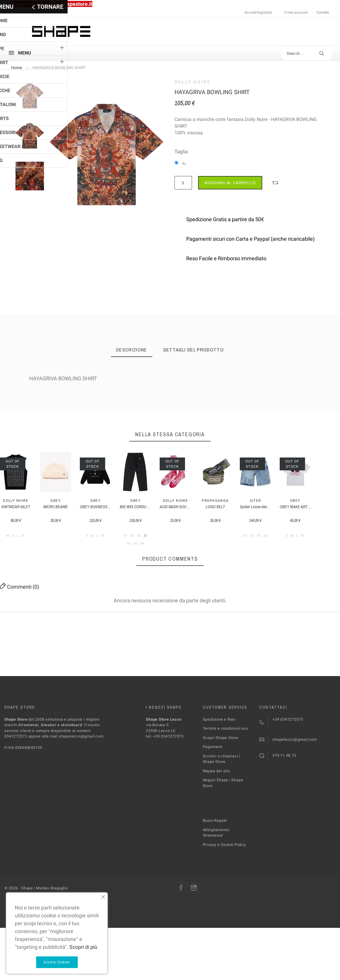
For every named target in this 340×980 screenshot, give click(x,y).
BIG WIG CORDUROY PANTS (301, 568)
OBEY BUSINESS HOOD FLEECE (214, 568)
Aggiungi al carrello (230, 183)
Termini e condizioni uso (225, 782)
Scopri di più (83, 947)
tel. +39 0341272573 (165, 790)
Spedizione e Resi (219, 773)
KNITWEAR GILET (39, 568)
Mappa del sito (216, 824)
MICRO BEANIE (126, 568)
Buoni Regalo (215, 874)
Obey (126, 562)
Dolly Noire (193, 82)
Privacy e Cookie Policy (224, 898)
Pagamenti (213, 800)
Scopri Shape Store (221, 791)
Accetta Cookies (57, 962)
